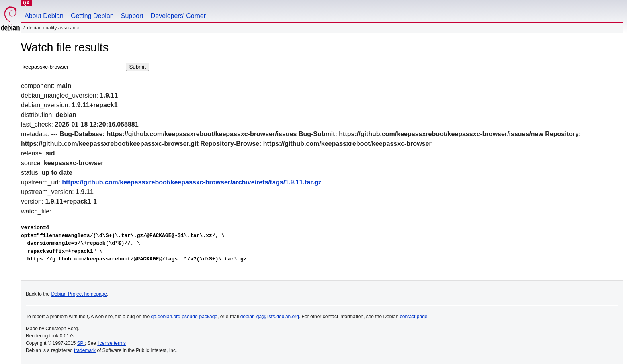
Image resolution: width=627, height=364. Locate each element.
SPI (81, 343)
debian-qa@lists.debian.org (270, 317)
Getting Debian (92, 16)
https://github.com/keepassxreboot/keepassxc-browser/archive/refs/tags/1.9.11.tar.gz (192, 182)
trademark (85, 350)
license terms (112, 343)
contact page (414, 317)
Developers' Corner (178, 16)
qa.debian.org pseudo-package (184, 317)
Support (132, 16)
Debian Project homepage (79, 294)
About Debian (44, 16)
